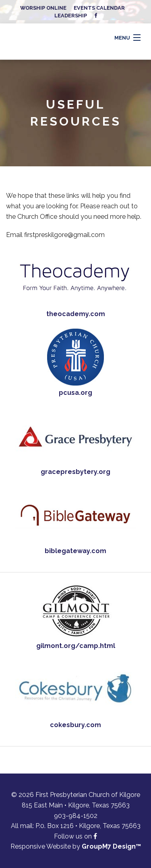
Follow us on (75, 836)
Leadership (71, 16)
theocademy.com (76, 314)
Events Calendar (99, 8)
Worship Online (43, 8)
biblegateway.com (75, 551)
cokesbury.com (75, 725)
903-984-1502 (76, 816)
